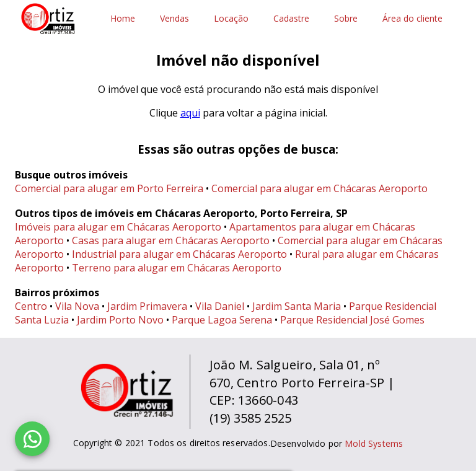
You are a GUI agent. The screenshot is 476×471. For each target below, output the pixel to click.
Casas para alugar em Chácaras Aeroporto (171, 240)
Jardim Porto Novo (120, 320)
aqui (190, 113)
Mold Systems (374, 443)
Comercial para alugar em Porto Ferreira (109, 188)
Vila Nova (77, 306)
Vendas (174, 19)
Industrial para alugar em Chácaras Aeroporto (179, 254)
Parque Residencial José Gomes (352, 320)
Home (123, 19)
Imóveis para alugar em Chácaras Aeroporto (118, 227)
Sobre (346, 19)
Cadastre (291, 19)
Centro (31, 306)
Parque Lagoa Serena (222, 320)
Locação (231, 19)
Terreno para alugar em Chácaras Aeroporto (177, 268)
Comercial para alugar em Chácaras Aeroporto (320, 188)
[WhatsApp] (32, 439)
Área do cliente (412, 19)
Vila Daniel (220, 306)
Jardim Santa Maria (297, 306)
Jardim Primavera (147, 306)
